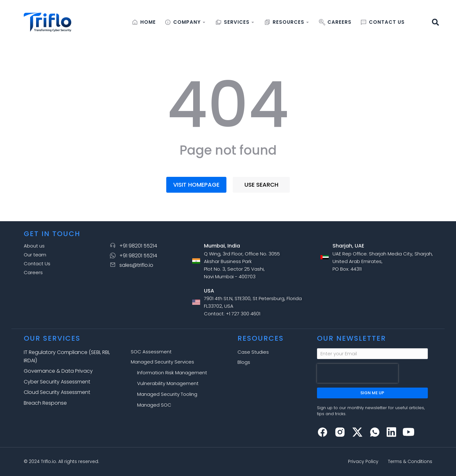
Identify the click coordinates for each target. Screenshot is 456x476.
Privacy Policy (363, 461)
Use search (261, 185)
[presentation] (358, 373)
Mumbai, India (222, 246)
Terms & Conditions (410, 461)
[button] (435, 22)
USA (209, 291)
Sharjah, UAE (348, 246)
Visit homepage (196, 185)
